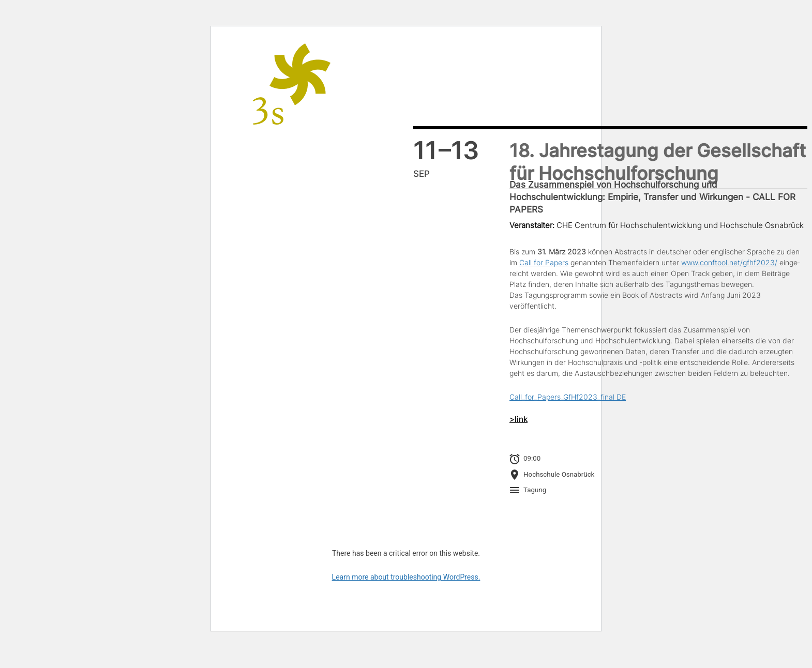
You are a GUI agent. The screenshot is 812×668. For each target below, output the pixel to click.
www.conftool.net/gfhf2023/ (729, 262)
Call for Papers (544, 262)
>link (518, 419)
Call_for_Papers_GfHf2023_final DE (568, 397)
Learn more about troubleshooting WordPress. (406, 577)
